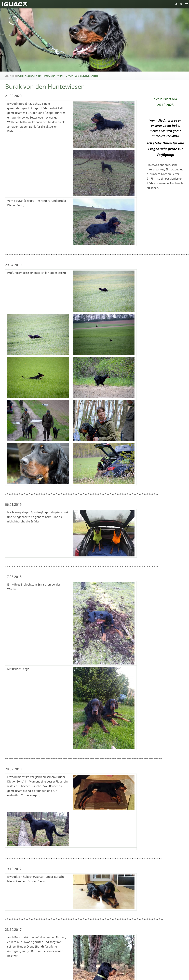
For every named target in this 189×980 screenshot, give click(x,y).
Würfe (60, 76)
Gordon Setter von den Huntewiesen (37, 76)
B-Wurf (69, 76)
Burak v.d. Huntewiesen (87, 76)
